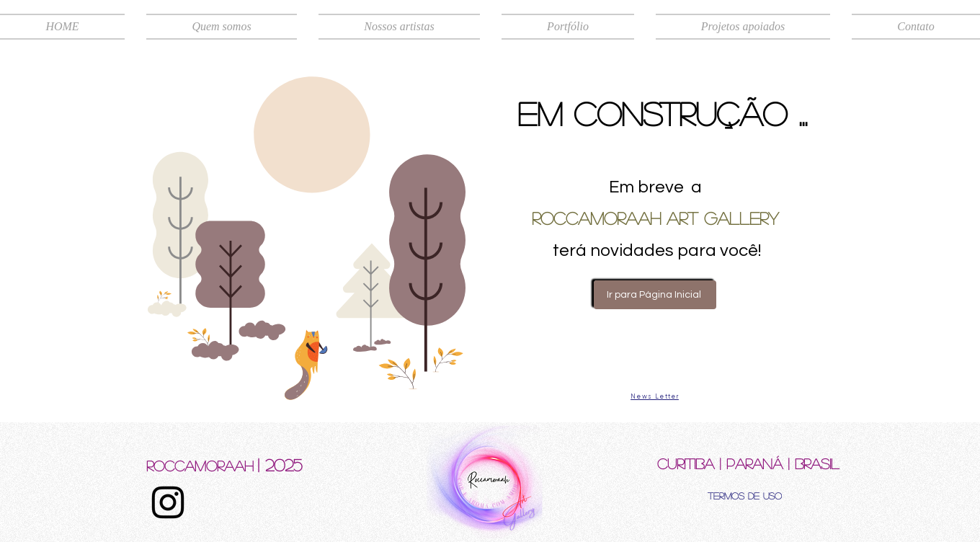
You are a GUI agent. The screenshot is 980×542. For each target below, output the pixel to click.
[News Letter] (655, 396)
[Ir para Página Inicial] (655, 295)
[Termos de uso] (745, 495)
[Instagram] (168, 502)
